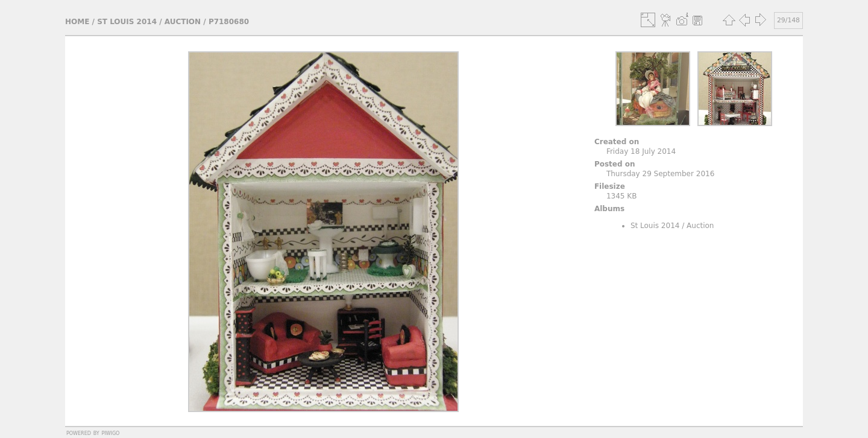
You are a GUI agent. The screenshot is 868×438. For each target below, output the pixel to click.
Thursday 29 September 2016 (660, 174)
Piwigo (110, 433)
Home (77, 22)
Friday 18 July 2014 (641, 151)
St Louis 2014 (127, 22)
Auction (183, 22)
